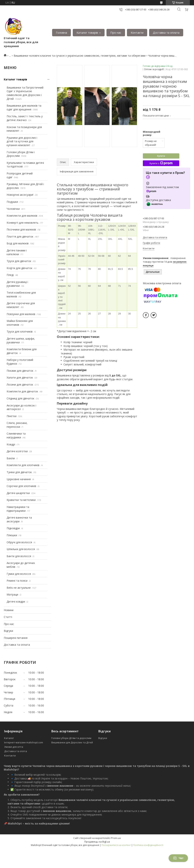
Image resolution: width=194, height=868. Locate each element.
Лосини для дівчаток (20, 385)
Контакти (137, 32)
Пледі (10, 275)
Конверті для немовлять (23, 223)
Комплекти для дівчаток (22, 391)
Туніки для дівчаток (19, 472)
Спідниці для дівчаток (20, 398)
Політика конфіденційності (148, 845)
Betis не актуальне (19, 588)
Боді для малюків (18, 243)
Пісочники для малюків (21, 229)
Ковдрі (11, 444)
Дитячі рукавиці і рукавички (17, 284)
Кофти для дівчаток (20, 268)
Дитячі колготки (17, 451)
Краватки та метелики (21, 500)
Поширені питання (16, 638)
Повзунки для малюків (21, 314)
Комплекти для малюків (22, 216)
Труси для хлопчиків (20, 331)
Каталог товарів (87, 32)
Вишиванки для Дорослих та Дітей (72, 742)
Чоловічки (13, 209)
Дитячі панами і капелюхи (17, 252)
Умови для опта (14, 747)
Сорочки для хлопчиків (21, 486)
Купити (161, 156)
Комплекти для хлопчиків (23, 465)
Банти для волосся (19, 556)
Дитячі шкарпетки (18, 493)
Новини (9, 610)
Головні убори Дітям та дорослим (71, 738)
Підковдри (13, 528)
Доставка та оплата (166, 32)
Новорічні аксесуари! (20, 195)
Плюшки (12, 535)
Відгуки (8, 631)
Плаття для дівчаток (20, 236)
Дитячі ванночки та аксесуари (19, 519)
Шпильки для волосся (21, 549)
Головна (61, 32)
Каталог (9, 738)
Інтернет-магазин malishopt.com (24, 742)
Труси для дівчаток (19, 261)
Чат (178, 858)
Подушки (12, 202)
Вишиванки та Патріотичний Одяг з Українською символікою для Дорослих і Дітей (25, 93)
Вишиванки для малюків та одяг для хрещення (24, 107)
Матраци (12, 594)
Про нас (116, 32)
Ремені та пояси (17, 581)
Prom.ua (116, 838)
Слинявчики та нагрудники (16, 435)
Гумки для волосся (19, 574)
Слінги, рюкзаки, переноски (17, 425)
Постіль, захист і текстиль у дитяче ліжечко (25, 118)
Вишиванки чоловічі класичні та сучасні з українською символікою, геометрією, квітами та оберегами (80, 56)
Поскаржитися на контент (116, 845)
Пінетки (12, 416)
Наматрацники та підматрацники (18, 509)
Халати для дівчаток (20, 377)
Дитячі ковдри (16, 602)
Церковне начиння (19, 479)
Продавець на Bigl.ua (97, 842)
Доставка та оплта (16, 751)
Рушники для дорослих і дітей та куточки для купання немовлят (22, 141)
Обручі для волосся (19, 542)
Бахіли (11, 458)
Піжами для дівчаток (20, 371)
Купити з (161, 163)
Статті (8, 617)
